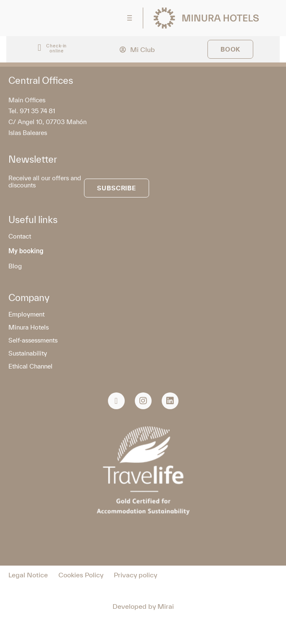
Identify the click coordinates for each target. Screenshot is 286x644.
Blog (15, 266)
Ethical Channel (30, 366)
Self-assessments (33, 340)
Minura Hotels (29, 327)
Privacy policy (135, 575)
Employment (26, 314)
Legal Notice (28, 575)
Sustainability (28, 353)
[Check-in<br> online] (40, 48)
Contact (20, 236)
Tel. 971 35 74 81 (32, 111)
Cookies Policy (81, 575)
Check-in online (56, 48)
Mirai (166, 606)
